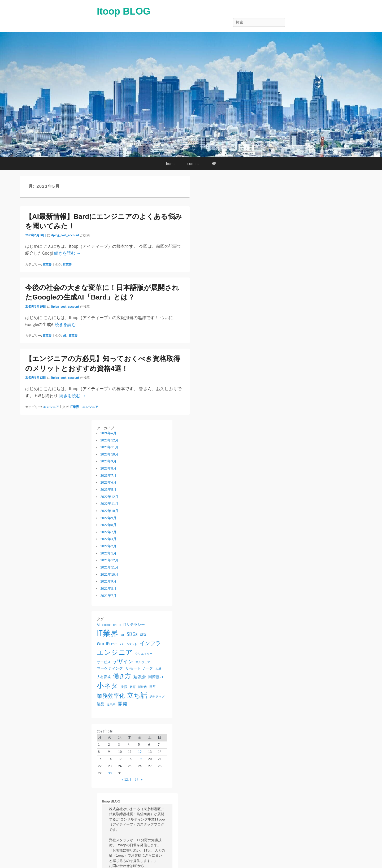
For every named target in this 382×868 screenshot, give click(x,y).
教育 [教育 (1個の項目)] (133, 687)
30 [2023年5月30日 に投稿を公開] (110, 773)
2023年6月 (108, 483)
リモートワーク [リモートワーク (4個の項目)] (139, 668)
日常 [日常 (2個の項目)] (153, 687)
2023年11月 (109, 447)
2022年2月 (108, 546)
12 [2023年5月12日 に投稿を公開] (140, 752)
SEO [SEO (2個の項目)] (143, 635)
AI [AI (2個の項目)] (98, 625)
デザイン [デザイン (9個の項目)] (123, 662)
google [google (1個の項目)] (106, 625)
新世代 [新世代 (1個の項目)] (142, 687)
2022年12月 (109, 497)
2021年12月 (109, 560)
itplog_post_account (65, 235)
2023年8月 (108, 468)
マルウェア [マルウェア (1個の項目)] (143, 662)
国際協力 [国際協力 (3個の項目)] (156, 677)
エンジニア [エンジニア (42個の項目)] (115, 652)
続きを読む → (68, 253)
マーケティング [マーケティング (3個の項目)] (110, 668)
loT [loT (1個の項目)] (122, 635)
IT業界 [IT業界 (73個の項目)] (107, 633)
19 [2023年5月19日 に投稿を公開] (140, 759)
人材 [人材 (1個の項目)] (158, 669)
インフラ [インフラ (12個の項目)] (150, 643)
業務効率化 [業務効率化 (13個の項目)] (111, 696)
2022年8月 (108, 525)
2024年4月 (108, 433)
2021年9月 (108, 581)
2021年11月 (109, 567)
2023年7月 (108, 476)
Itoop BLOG (124, 11)
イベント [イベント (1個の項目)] (131, 644)
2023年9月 (108, 461)
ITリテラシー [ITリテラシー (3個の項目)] (134, 625)
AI (64, 336)
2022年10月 (109, 511)
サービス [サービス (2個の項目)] (104, 662)
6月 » (138, 780)
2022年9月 (108, 518)
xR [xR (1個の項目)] (121, 644)
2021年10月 (109, 575)
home (171, 164)
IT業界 (47, 264)
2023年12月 (109, 440)
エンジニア (51, 407)
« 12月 (126, 780)
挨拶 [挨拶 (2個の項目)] (124, 687)
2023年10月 (109, 454)
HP (214, 164)
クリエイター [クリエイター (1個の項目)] (144, 654)
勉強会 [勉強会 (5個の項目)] (140, 677)
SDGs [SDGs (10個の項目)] (132, 634)
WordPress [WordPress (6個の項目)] (107, 644)
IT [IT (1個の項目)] (120, 625)
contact (194, 164)
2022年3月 (108, 539)
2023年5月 (108, 490)
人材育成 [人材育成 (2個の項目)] (104, 677)
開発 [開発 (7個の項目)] (123, 704)
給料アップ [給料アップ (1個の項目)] (157, 697)
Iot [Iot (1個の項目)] (115, 625)
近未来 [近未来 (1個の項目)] (111, 704)
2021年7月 (108, 596)
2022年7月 (108, 532)
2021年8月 (108, 589)
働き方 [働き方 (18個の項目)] (122, 676)
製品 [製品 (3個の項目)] (101, 704)
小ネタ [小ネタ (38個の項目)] (107, 686)
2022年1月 (108, 553)
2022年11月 (109, 504)
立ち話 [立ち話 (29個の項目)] (137, 696)
